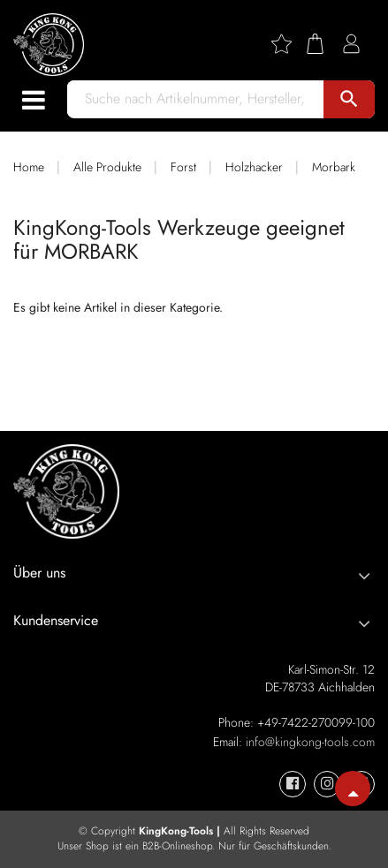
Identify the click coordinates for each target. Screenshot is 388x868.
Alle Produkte (107, 167)
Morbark (334, 167)
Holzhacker (254, 167)
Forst (183, 167)
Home (29, 167)
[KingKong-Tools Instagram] (327, 784)
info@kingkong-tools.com (310, 742)
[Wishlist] (288, 44)
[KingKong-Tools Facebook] (293, 784)
